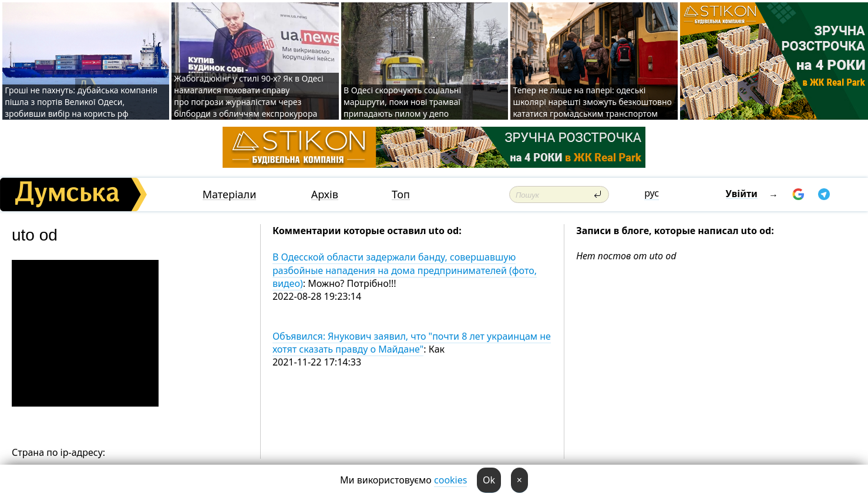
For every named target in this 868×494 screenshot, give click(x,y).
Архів (325, 194)
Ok (489, 480)
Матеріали (230, 194)
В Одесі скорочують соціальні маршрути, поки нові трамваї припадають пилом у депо (402, 102)
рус (652, 193)
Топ (401, 194)
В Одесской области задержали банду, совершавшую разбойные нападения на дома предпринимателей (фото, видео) (405, 270)
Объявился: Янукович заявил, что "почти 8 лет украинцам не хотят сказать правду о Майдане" (412, 343)
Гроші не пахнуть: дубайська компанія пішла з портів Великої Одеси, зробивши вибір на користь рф (81, 102)
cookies (450, 480)
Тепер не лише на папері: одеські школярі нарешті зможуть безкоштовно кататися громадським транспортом (592, 102)
